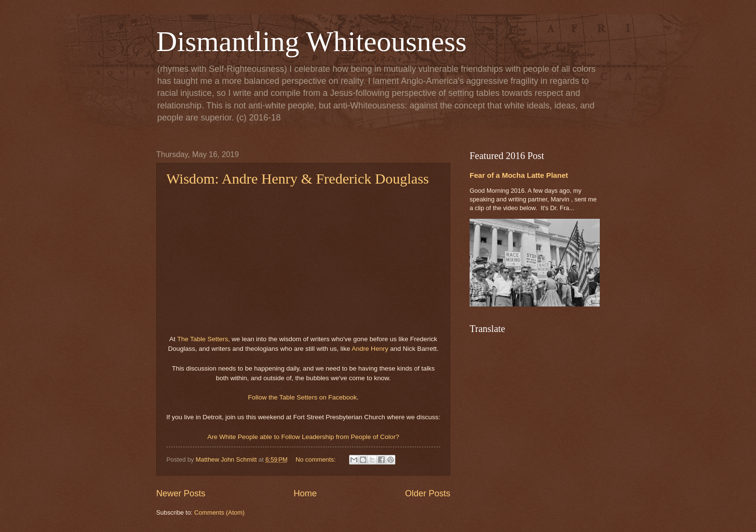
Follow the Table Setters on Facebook (302, 397)
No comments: (317, 459)
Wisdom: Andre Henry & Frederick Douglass (298, 179)
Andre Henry (370, 349)
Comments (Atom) (219, 512)
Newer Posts (181, 493)
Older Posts (428, 493)
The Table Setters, (203, 339)
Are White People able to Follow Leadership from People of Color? (303, 437)
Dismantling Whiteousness (311, 41)
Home (305, 493)
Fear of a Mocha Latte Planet (519, 175)
